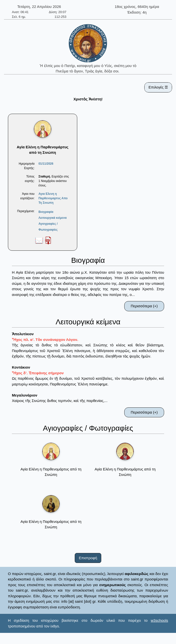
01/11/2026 (46, 164)
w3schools (159, 620)
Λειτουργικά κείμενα (52, 218)
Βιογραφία (46, 212)
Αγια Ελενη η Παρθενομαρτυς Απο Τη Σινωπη (53, 198)
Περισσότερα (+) (144, 306)
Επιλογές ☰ (158, 87)
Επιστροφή (88, 558)
